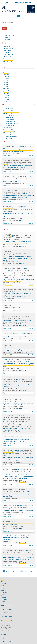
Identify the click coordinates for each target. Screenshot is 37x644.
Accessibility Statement (7, 606)
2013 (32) (6, 96)
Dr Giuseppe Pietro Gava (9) (10, 137)
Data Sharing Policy (6, 613)
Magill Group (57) (8, 50)
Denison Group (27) (8, 56)
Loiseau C (5, 419)
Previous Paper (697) (8, 36)
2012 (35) (6, 98)
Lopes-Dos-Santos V (14, 436)
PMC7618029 (22, 528)
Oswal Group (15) (8, 64)
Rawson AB (13, 536)
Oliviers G (21, 505)
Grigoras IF (6, 360)
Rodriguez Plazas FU (8, 190)
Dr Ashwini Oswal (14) (9, 121)
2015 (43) (6, 92)
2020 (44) (6, 82)
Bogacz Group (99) (8, 49)
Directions (4, 583)
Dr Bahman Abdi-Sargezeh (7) (11, 123)
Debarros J (17, 450)
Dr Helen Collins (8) (8, 139)
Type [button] (4, 32)
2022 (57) (6, 79)
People (3, 589)
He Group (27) (7, 58)
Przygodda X (30, 176)
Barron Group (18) (8, 60)
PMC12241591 (23, 543)
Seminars (3, 598)
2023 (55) (6, 77)
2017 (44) (6, 88)
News (2, 585)
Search (4, 29)
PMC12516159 (23, 326)
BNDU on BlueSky (6, 620)
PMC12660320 (23, 247)
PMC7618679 (22, 408)
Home (3, 580)
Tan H (4, 148)
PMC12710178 (23, 482)
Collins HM (18, 380)
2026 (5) (5, 71)
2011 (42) (6, 100)
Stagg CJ (23, 333)
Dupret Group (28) (8, 54)
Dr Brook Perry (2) (8, 129)
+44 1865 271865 (8, 641)
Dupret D (5, 438)
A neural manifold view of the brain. (12, 309)
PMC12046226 (23, 264)
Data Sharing (4, 599)
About (3, 582)
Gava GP (23, 436)
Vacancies (4, 591)
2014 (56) (6, 94)
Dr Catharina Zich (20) (9, 133)
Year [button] (3, 67)
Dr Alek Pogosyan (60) (9, 120)
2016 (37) (6, 90)
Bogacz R (24, 507)
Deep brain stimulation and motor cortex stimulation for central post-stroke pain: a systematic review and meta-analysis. (17, 258)
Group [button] (4, 43)
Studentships (4, 592)
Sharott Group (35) (8, 52)
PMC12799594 (23, 390)
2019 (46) (6, 84)
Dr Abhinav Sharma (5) (9, 118)
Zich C (16, 291)
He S (4, 146)
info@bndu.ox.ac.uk (6, 638)
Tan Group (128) (7, 47)
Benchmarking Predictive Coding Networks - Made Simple (18, 511)
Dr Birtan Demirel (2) (8, 127)
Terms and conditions (7, 609)
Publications (4, 594)
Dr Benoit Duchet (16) (9, 125)
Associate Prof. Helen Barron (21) (11, 112)
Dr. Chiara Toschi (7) (8, 116)
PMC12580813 (23, 370)
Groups (3, 587)
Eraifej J (5, 160)
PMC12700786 (23, 220)
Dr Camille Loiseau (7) (9, 131)
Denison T (5, 164)
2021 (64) (6, 81)
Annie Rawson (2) (8, 110)
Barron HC (30, 178)
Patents (3, 601)
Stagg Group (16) (8, 62)
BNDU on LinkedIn (7, 616)
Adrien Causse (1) (8, 108)
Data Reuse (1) (7, 39)
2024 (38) (6, 75)
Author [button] (4, 104)
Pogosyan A (21, 146)
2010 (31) (6, 101)
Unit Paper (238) (7, 38)
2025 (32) (6, 73)
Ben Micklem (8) (7, 114)
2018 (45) (6, 86)
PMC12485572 (23, 563)
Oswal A (17, 270)
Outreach (3, 596)
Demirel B (5, 333)
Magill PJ (16, 423)
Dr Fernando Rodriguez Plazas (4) (12, 135)
